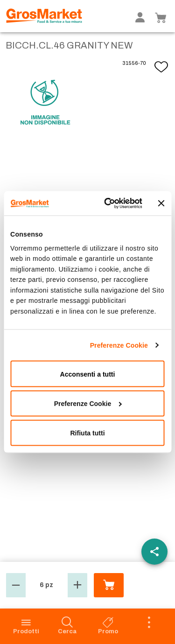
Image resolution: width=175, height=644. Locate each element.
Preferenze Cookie (119, 345)
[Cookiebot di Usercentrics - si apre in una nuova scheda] (105, 203)
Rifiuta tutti (87, 433)
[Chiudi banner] (161, 203)
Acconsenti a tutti (88, 374)
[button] (16, 585)
